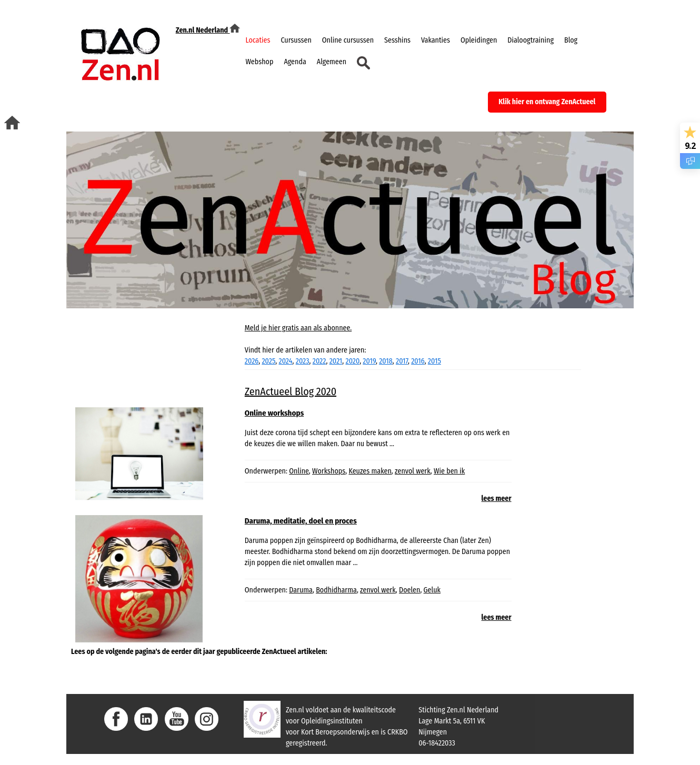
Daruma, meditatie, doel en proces (301, 521)
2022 (319, 361)
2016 (418, 361)
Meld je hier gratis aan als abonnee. (298, 328)
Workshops (329, 471)
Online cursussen (348, 40)
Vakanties (436, 40)
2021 (336, 361)
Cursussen (296, 40)
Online (299, 471)
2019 (369, 361)
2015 (434, 361)
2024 (286, 361)
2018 (386, 361)
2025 (268, 361)
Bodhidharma (336, 590)
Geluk (432, 590)
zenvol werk (413, 471)
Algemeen (332, 62)
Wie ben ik (449, 471)
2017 (402, 361)
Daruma (301, 590)
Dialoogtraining (531, 40)
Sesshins (397, 40)
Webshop (259, 62)
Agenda (295, 62)
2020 (353, 361)
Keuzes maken (370, 471)
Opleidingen (479, 40)
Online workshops (274, 413)
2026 (252, 361)
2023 (303, 361)
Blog (571, 40)
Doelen (409, 590)
